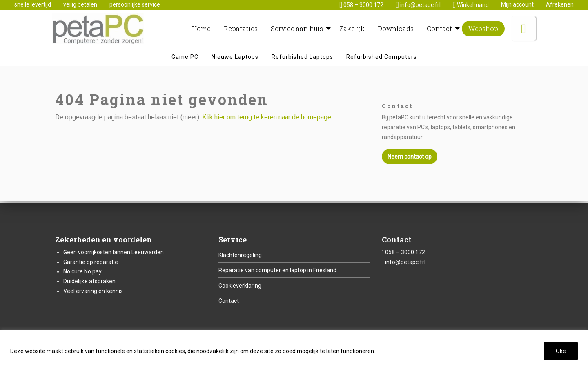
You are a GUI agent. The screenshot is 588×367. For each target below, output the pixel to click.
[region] (294, 348)
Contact (229, 301)
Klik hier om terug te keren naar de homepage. (267, 119)
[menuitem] (201, 30)
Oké (561, 351)
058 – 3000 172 (405, 252)
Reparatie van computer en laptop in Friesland (277, 270)
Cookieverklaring (240, 286)
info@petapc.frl (405, 262)
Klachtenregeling (240, 255)
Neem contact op (410, 159)
